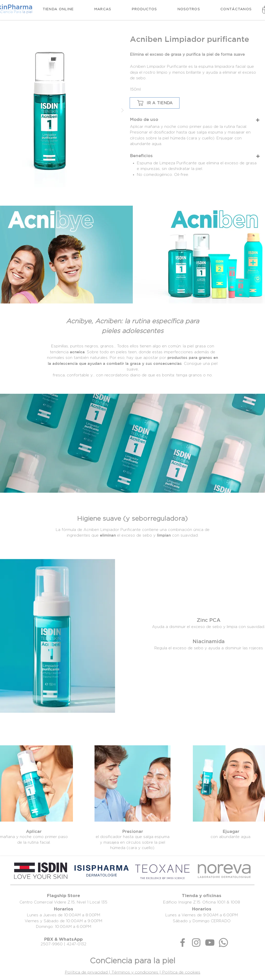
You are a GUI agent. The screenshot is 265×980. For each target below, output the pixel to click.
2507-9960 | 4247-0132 (63, 944)
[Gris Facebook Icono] (183, 943)
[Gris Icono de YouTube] (210, 943)
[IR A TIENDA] (155, 103)
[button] (144, 9)
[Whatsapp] (223, 943)
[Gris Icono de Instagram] (196, 943)
